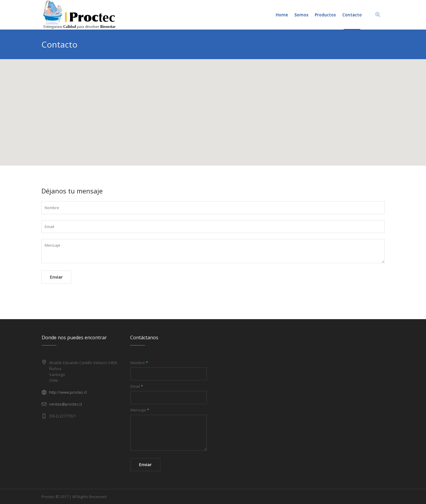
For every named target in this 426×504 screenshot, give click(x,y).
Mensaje (140, 410)
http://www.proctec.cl (68, 392)
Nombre (139, 363)
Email (137, 386)
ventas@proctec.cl (66, 404)
